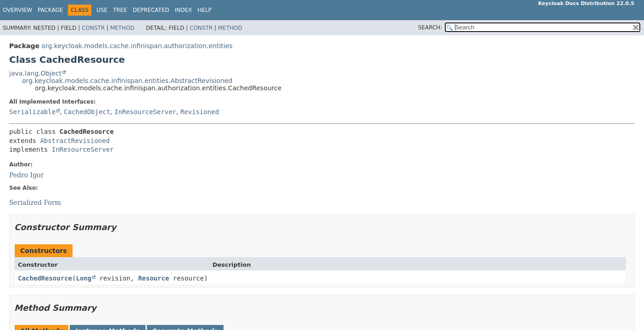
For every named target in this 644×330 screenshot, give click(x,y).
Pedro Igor (26, 175)
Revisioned (200, 112)
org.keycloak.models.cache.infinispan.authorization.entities (137, 46)
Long (84, 278)
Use (102, 10)
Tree (120, 10)
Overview (17, 10)
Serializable (32, 112)
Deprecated (151, 10)
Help (204, 10)
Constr (93, 28)
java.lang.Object (35, 73)
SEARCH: (430, 27)
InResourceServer (145, 112)
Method (122, 28)
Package (50, 10)
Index (184, 10)
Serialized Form (35, 203)
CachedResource (45, 278)
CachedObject (87, 112)
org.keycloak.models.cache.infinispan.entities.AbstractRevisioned (127, 81)
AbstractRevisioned (75, 141)
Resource (154, 278)
